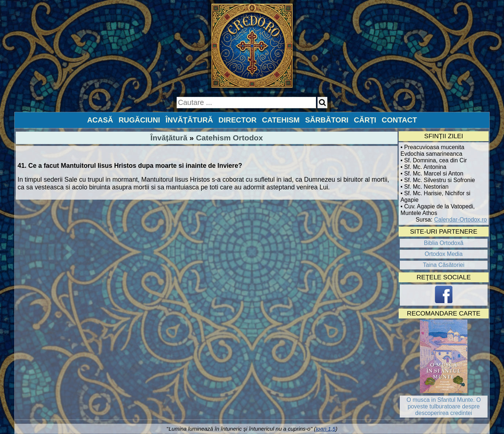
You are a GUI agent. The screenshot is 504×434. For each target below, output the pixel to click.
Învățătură (169, 138)
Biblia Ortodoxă (444, 243)
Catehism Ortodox (230, 138)
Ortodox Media (444, 254)
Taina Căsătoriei (444, 265)
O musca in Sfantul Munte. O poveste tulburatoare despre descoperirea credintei (443, 406)
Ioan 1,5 (326, 429)
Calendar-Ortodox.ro (460, 220)
